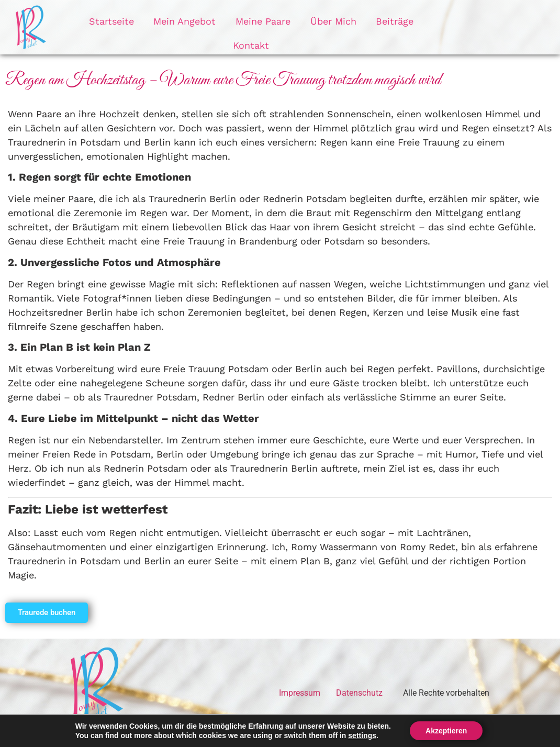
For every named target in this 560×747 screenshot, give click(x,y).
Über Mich (303, 27)
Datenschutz (359, 693)
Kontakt (413, 27)
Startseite (93, 27)
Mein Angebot (163, 27)
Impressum (300, 693)
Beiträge (361, 27)
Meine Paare (237, 27)
